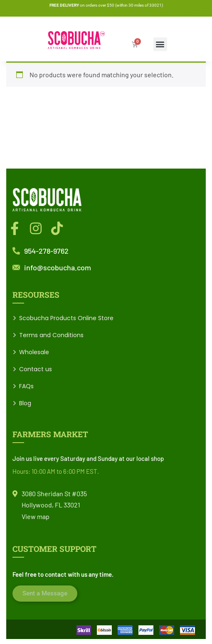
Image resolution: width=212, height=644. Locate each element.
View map (36, 516)
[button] (160, 44)
